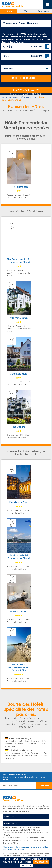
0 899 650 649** (26, 90)
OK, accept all (41, 862)
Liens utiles (9, 817)
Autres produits (11, 823)
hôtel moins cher (34, 806)
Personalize (26, 865)
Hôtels (9, 11)
